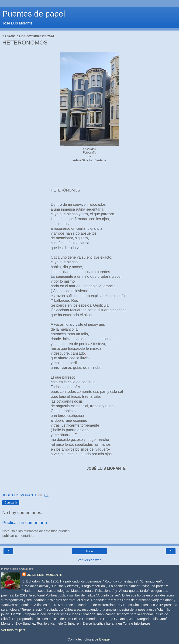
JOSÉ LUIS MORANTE (45, 575)
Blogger (105, 639)
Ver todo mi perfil (14, 630)
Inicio (89, 551)
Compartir (11, 503)
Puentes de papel (34, 14)
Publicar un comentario (25, 522)
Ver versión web (89, 560)
